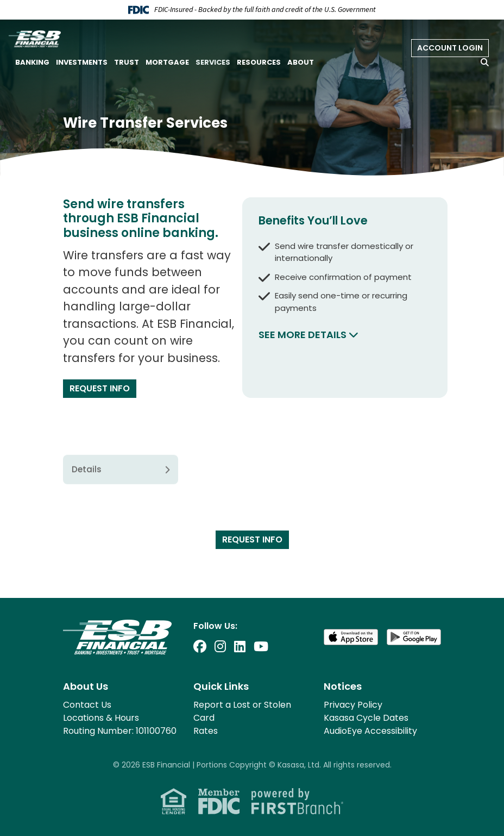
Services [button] (213, 62)
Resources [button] (259, 62)
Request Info (100, 388)
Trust (127, 62)
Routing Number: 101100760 (120, 731)
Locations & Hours (101, 718)
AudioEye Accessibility (370, 731)
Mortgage (167, 62)
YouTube (261, 646)
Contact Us (87, 705)
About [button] (301, 62)
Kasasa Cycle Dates (366, 718)
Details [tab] (87, 508)
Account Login (450, 48)
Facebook (200, 646)
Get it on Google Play (414, 637)
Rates (206, 731)
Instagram (220, 646)
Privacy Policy (353, 705)
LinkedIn (240, 646)
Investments (82, 62)
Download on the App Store (351, 637)
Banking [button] (32, 62)
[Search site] (485, 62)
